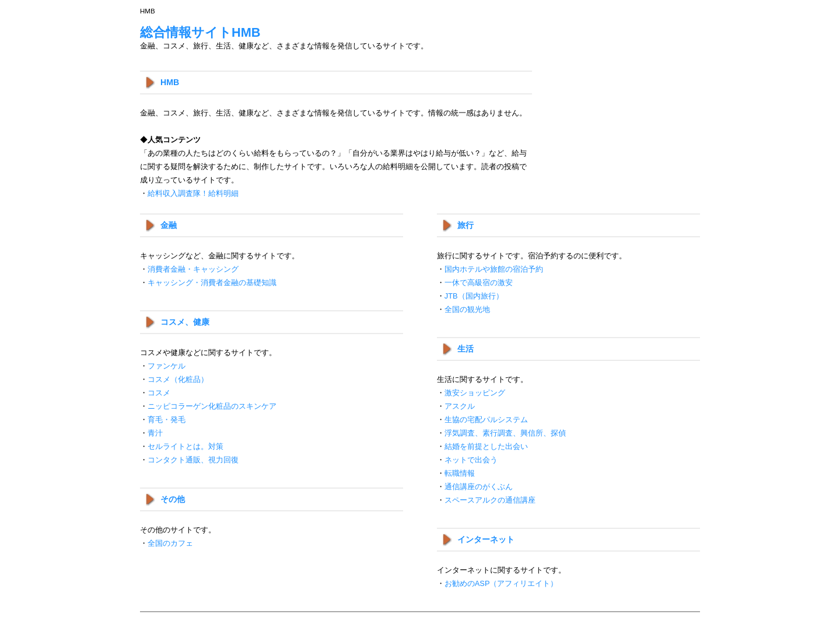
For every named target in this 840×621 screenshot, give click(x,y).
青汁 (155, 433)
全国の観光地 (467, 309)
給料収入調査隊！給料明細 (193, 193)
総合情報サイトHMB (200, 32)
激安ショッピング (475, 393)
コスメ (159, 393)
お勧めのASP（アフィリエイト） (501, 583)
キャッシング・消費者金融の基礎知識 (212, 283)
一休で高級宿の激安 (479, 283)
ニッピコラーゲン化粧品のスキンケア (212, 406)
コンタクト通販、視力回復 (193, 460)
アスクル (460, 406)
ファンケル (167, 366)
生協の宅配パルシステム (486, 420)
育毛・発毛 (167, 420)
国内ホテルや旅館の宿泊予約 (494, 269)
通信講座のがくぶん (479, 487)
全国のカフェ (170, 543)
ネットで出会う (471, 460)
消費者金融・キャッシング (193, 269)
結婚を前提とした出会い (486, 446)
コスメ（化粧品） (178, 379)
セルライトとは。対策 (185, 446)
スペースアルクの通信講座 (490, 500)
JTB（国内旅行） (474, 296)
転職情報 (460, 473)
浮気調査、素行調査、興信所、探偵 (505, 433)
